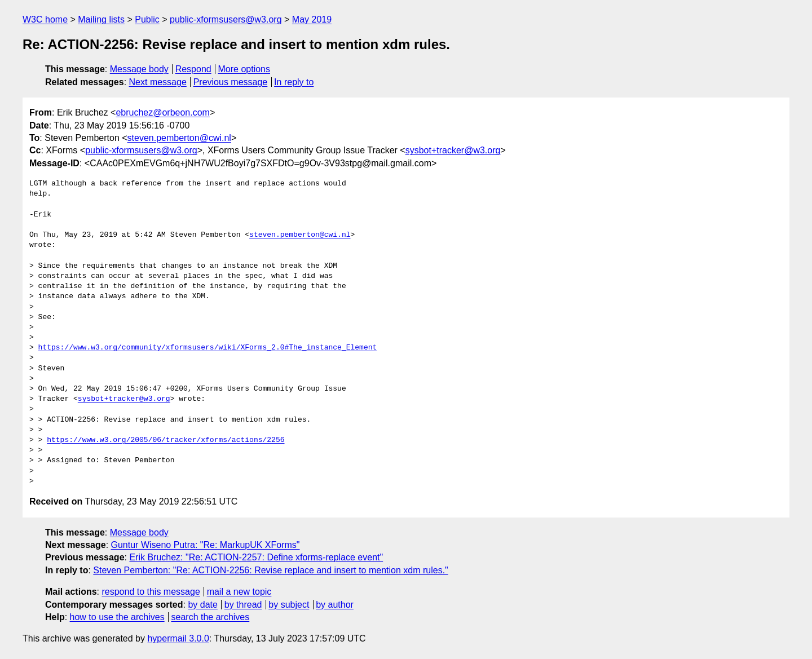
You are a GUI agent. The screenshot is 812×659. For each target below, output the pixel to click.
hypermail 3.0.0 (178, 638)
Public (147, 19)
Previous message (231, 82)
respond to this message (151, 592)
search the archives (211, 617)
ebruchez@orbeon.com (163, 112)
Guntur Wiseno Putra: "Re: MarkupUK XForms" (206, 545)
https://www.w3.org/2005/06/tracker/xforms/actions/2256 (166, 440)
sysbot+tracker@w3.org (453, 150)
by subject (289, 605)
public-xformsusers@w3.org (226, 19)
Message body (139, 69)
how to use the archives (117, 617)
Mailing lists (101, 19)
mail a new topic (239, 592)
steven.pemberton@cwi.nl (179, 138)
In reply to (294, 82)
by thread (243, 605)
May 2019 (312, 19)
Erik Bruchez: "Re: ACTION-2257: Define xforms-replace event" (256, 557)
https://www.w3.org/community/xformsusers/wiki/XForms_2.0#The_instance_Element (208, 348)
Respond (193, 69)
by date (202, 605)
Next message (158, 82)
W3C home (45, 19)
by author (335, 605)
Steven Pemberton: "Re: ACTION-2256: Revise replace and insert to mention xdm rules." (270, 570)
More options (244, 69)
